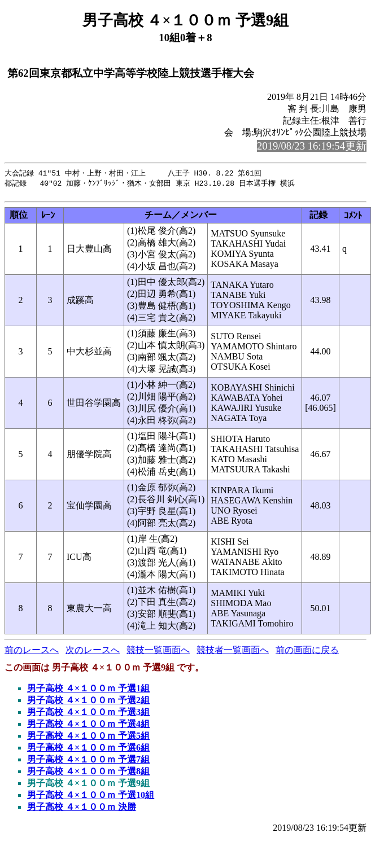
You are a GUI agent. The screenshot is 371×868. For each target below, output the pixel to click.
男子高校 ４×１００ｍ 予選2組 (88, 703)
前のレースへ (32, 653)
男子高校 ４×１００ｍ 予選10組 (91, 798)
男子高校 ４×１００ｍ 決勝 (82, 810)
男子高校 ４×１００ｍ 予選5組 (88, 738)
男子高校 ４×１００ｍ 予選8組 (88, 774)
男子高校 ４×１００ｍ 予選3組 (88, 715)
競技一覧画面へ (158, 653)
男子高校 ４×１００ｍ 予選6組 (88, 750)
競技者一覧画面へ (233, 653)
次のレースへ (93, 653)
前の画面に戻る (307, 653)
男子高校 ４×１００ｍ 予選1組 (88, 691)
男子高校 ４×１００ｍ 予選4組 (88, 727)
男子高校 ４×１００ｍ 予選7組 (88, 762)
